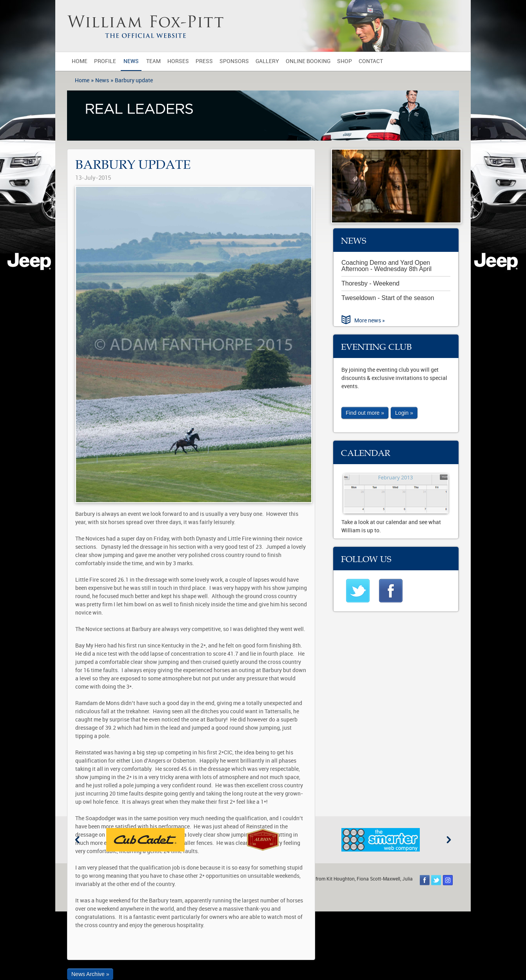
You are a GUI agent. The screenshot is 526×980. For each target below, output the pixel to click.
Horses (178, 61)
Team (153, 61)
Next (449, 840)
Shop (345, 61)
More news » (370, 321)
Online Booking (308, 61)
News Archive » (90, 974)
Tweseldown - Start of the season (388, 298)
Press (204, 61)
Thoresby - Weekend (370, 283)
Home (80, 61)
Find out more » (365, 413)
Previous (77, 840)
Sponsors (234, 61)
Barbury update (134, 80)
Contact (371, 61)
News (131, 61)
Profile (105, 61)
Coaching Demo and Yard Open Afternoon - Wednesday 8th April (386, 266)
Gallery (267, 61)
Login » (404, 413)
